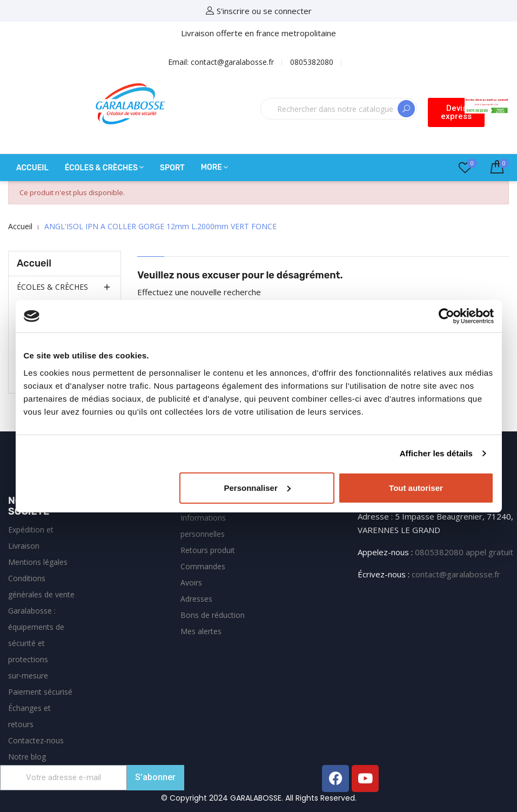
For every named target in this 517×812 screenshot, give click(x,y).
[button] (456, 112)
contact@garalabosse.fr (456, 574)
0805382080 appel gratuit (464, 552)
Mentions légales (38, 562)
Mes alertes (201, 631)
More (211, 167)
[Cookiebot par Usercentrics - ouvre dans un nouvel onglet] (446, 316)
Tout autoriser (416, 487)
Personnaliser (257, 487)
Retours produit (208, 550)
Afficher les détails (436, 453)
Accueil (34, 263)
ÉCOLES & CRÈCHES (52, 287)
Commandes (203, 566)
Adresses (196, 599)
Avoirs (191, 583)
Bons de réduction (213, 615)
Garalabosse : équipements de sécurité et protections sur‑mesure (36, 643)
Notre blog (27, 757)
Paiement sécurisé (40, 692)
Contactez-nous (36, 740)
